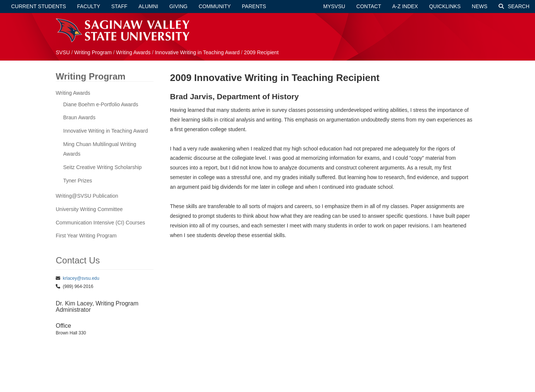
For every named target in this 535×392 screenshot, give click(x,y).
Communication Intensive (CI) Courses (100, 223)
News (480, 6)
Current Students (39, 6)
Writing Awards (133, 52)
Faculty (89, 6)
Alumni (148, 6)
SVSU (63, 52)
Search (514, 6)
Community (215, 6)
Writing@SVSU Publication (87, 196)
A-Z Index (405, 6)
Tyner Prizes (78, 181)
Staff (119, 6)
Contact (369, 6)
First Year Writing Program (86, 236)
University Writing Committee (89, 209)
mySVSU (334, 6)
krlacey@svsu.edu (81, 278)
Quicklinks (445, 6)
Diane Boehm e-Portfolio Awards (101, 104)
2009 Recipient (261, 52)
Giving (179, 6)
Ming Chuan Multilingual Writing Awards (100, 149)
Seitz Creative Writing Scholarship (102, 167)
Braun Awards (79, 117)
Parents (254, 6)
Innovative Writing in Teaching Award (198, 52)
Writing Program (94, 52)
